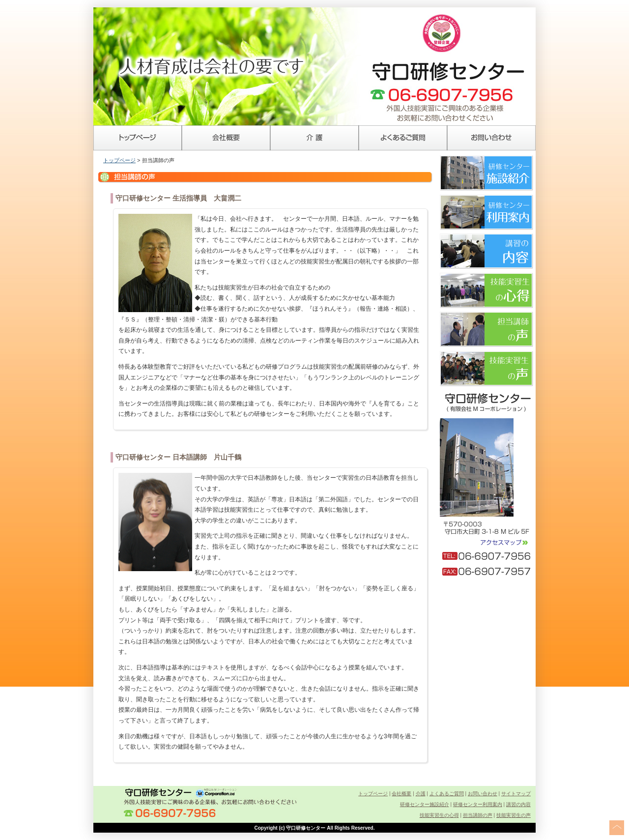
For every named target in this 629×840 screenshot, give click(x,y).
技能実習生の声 (514, 815)
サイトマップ (516, 794)
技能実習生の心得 (439, 815)
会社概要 (226, 138)
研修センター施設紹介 (425, 804)
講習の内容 (518, 804)
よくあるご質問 (403, 138)
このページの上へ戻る (617, 828)
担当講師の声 (478, 815)
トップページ (138, 138)
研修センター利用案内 (478, 804)
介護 (314, 138)
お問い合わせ (491, 138)
